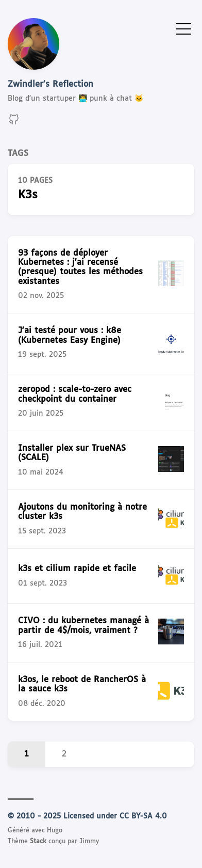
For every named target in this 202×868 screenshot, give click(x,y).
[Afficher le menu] (183, 28)
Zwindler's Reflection (50, 84)
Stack (38, 842)
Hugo (55, 831)
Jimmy (89, 842)
